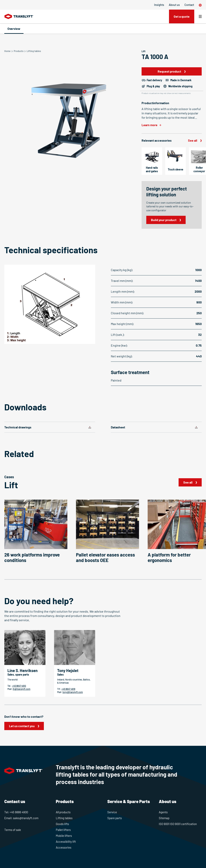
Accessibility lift (66, 842)
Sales (60, 674)
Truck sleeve (176, 169)
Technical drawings (18, 427)
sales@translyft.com (26, 818)
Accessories (64, 847)
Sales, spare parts (18, 674)
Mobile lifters (64, 836)
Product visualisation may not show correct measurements (166, 93)
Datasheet (118, 427)
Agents (163, 812)
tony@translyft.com (73, 692)
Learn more (150, 125)
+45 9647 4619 (68, 689)
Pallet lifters (63, 830)
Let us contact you (22, 726)
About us (174, 5)
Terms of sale (13, 830)
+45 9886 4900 (19, 812)
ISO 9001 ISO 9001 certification (178, 824)
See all (193, 140)
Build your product (164, 220)
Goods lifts (62, 824)
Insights (159, 5)
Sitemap (164, 818)
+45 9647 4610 (19, 686)
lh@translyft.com (22, 689)
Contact (189, 5)
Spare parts (115, 818)
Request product (169, 71)
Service (112, 812)
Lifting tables (64, 818)
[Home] (19, 16)
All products (63, 812)
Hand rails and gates (152, 169)
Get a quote (182, 16)
